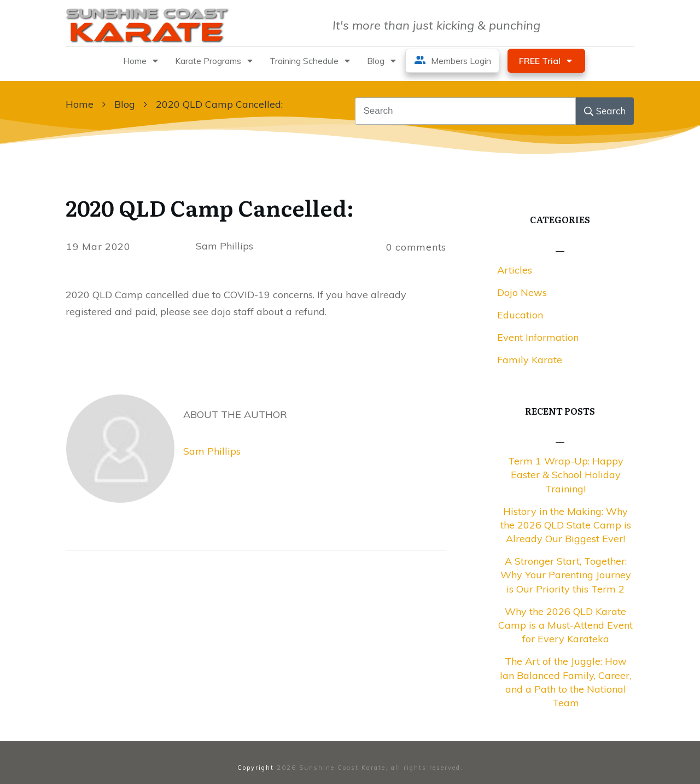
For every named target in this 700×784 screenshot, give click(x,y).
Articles (515, 270)
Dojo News (522, 292)
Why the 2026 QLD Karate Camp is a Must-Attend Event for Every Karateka (565, 625)
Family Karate (530, 360)
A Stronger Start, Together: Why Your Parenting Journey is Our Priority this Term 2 (566, 575)
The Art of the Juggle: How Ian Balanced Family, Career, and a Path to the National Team (565, 682)
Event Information (538, 337)
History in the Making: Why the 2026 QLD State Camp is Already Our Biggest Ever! (566, 525)
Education (520, 315)
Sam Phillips (212, 451)
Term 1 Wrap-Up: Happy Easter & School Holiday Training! (566, 475)
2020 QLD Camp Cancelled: (210, 207)
